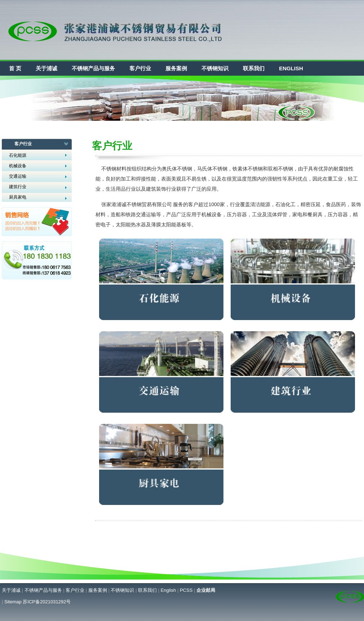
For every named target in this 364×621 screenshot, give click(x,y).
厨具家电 (18, 197)
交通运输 (18, 176)
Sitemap (13, 602)
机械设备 (18, 166)
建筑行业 (18, 187)
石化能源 (18, 155)
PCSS (186, 590)
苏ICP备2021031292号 (47, 602)
